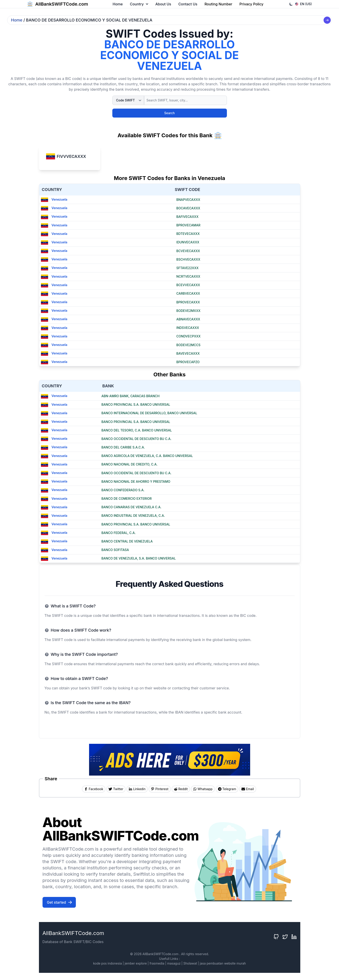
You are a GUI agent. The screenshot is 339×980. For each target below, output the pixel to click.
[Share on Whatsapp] (203, 789)
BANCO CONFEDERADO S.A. (123, 490)
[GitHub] (276, 937)
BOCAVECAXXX (188, 208)
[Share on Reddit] (181, 789)
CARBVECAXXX (188, 293)
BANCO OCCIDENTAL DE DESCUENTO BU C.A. (136, 439)
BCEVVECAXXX (188, 285)
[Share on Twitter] (116, 789)
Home (118, 4)
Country (139, 4)
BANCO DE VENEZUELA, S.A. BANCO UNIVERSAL (139, 558)
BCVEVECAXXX (188, 251)
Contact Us (188, 4)
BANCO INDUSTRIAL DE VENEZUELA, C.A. (133, 516)
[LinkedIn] (294, 937)
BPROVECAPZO (188, 362)
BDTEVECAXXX (188, 234)
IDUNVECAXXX (188, 242)
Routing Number (218, 4)
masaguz (174, 963)
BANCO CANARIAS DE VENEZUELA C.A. (131, 507)
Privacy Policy (251, 4)
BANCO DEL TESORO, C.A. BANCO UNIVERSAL (137, 430)
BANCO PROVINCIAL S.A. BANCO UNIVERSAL (136, 404)
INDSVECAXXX (188, 328)
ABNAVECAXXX (188, 319)
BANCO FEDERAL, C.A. (118, 533)
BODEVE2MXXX (188, 311)
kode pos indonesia (107, 963)
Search (169, 113)
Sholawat (190, 963)
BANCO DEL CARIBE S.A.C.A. (123, 447)
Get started (60, 902)
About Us (163, 4)
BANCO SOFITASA (115, 550)
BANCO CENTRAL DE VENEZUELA (127, 541)
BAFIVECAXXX (187, 217)
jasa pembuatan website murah (223, 963)
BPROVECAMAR (188, 225)
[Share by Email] (248, 789)
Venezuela (54, 199)
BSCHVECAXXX (188, 259)
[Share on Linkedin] (137, 789)
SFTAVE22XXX (187, 268)
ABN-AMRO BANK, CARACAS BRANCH (130, 396)
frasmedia (157, 963)
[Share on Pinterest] (160, 789)
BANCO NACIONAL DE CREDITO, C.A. (129, 464)
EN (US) (304, 4)
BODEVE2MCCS (188, 345)
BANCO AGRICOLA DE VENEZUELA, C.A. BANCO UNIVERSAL (147, 456)
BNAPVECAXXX (188, 200)
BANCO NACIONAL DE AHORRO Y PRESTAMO (136, 481)
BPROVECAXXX (188, 302)
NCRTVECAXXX (188, 276)
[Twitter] (285, 937)
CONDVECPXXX (188, 336)
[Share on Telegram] (227, 789)
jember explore (136, 963)
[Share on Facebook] (94, 789)
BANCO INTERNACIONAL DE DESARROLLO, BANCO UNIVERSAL (149, 413)
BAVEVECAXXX (188, 353)
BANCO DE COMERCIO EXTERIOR (127, 499)
